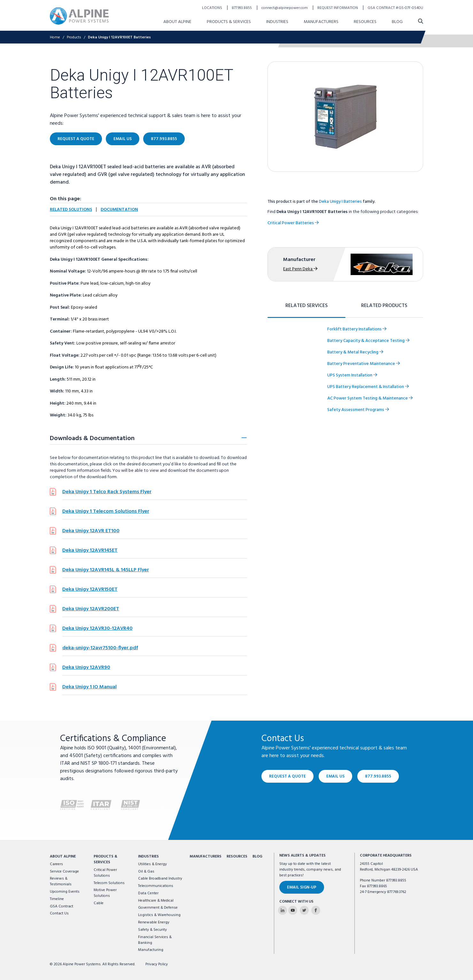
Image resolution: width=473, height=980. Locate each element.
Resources (237, 857)
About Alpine (63, 857)
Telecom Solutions (109, 883)
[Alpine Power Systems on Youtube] (293, 910)
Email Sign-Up (302, 887)
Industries (148, 857)
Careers (56, 864)
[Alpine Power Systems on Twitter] (304, 910)
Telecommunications (156, 886)
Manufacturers (205, 857)
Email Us (335, 776)
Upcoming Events (65, 892)
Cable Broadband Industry (160, 879)
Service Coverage (64, 872)
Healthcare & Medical (156, 901)
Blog (257, 857)
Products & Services (105, 859)
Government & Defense (158, 908)
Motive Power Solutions (105, 893)
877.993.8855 (378, 776)
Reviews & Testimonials (61, 881)
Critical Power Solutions (105, 873)
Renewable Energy (154, 922)
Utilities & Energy (152, 864)
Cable (99, 903)
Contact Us (59, 913)
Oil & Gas (146, 872)
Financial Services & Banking (155, 940)
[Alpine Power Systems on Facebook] (316, 910)
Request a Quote (287, 776)
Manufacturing (151, 950)
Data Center (148, 893)
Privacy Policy (157, 964)
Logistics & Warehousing (159, 915)
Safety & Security (152, 930)
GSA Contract (62, 906)
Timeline (57, 899)
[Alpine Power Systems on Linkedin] (283, 910)
